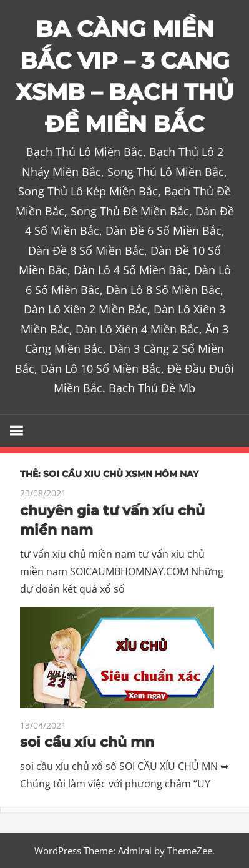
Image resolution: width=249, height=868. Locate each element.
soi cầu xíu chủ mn (87, 742)
